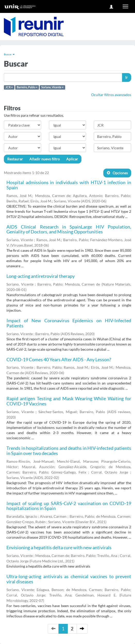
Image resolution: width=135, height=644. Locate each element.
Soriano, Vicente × (52, 87)
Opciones (117, 173)
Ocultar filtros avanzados (111, 95)
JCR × (9, 87)
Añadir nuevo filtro (45, 159)
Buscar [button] (9, 54)
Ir (126, 77)
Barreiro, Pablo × (27, 87)
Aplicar (72, 159)
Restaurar (15, 159)
